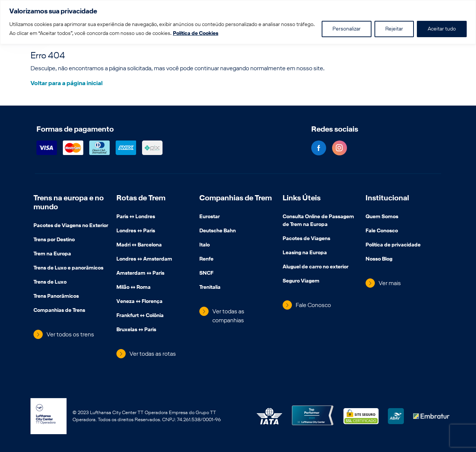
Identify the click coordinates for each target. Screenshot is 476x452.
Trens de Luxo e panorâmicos (68, 268)
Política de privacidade (393, 245)
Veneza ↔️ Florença (139, 302)
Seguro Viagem (301, 281)
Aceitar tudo (442, 29)
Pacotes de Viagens (306, 239)
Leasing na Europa (305, 253)
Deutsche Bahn (218, 231)
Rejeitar (394, 29)
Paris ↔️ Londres (136, 217)
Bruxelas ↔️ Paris (136, 330)
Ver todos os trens (70, 334)
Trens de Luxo (50, 282)
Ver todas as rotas (153, 354)
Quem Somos (382, 217)
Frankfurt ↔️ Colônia (140, 316)
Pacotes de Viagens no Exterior (71, 226)
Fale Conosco (313, 305)
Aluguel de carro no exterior (316, 267)
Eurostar (210, 217)
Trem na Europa (52, 254)
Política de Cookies (196, 33)
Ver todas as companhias (228, 316)
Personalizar (347, 29)
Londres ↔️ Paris (136, 231)
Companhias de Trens (59, 311)
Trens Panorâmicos (56, 297)
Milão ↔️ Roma (134, 288)
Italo (205, 245)
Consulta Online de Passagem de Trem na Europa (318, 221)
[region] (238, 22)
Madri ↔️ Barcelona (139, 245)
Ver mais (390, 283)
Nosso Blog (379, 259)
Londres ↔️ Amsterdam (144, 259)
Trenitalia (210, 288)
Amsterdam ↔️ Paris (140, 274)
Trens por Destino (54, 240)
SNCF (206, 274)
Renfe (206, 259)
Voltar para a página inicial (67, 83)
